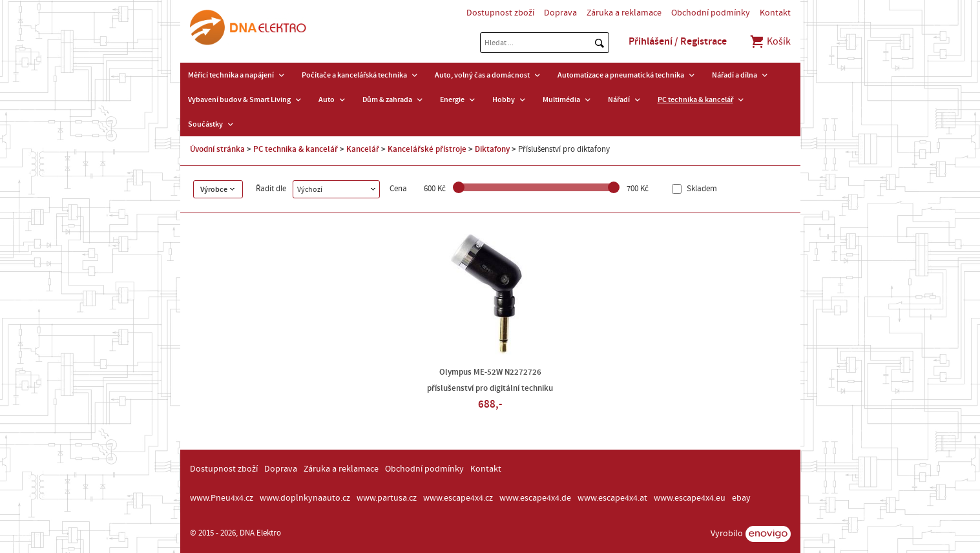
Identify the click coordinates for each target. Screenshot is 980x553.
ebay (741, 498)
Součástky (205, 124)
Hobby (504, 99)
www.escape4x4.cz (458, 498)
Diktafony (492, 149)
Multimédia (561, 99)
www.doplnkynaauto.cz (305, 498)
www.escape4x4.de (535, 498)
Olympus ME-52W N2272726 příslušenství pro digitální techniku (490, 380)
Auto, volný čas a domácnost (482, 75)
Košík (770, 41)
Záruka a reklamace (624, 13)
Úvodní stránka (217, 149)
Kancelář (363, 149)
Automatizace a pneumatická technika (621, 75)
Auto (327, 99)
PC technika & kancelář (695, 99)
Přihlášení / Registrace (678, 41)
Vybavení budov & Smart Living (239, 99)
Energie (452, 99)
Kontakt (775, 13)
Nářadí (619, 99)
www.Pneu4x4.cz (222, 498)
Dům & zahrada (387, 99)
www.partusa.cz (387, 498)
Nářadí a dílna (735, 75)
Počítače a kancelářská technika (354, 75)
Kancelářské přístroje (427, 149)
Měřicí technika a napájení (231, 75)
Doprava (560, 13)
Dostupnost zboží (500, 13)
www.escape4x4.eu (690, 498)
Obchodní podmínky (711, 13)
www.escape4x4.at (612, 498)
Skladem (701, 189)
